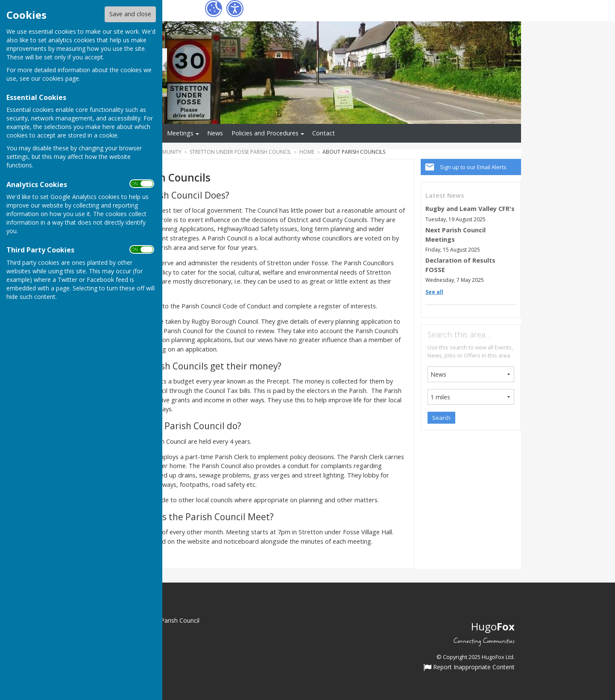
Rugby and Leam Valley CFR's (470, 209)
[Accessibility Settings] (235, 9)
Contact (324, 133)
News (215, 133)
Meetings (180, 133)
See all (434, 292)
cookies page (61, 78)
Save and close (130, 14)
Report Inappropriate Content (469, 668)
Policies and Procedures (265, 133)
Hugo (493, 626)
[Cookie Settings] (214, 9)
